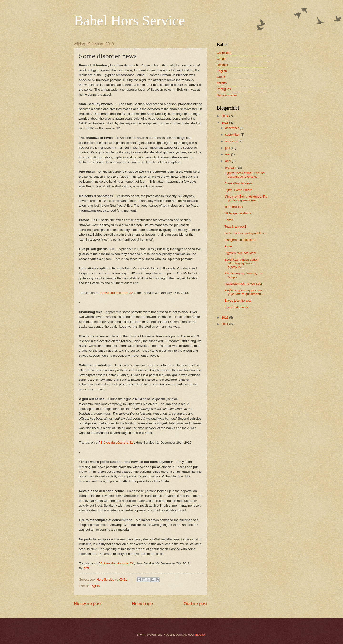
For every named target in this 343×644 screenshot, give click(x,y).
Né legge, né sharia (238, 213)
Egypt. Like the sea (237, 301)
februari (231, 168)
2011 (225, 324)
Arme (228, 246)
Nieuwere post (88, 604)
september (233, 134)
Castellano (224, 53)
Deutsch (222, 65)
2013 (225, 123)
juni (228, 148)
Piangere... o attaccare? (241, 240)
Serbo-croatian (227, 95)
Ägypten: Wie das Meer (240, 253)
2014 (225, 116)
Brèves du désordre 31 (117, 443)
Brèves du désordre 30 (117, 563)
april (228, 161)
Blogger (201, 635)
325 (86, 568)
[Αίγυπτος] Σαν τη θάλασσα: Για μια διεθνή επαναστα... (246, 198)
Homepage (142, 604)
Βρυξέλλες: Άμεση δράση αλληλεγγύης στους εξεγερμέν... (241, 263)
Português (224, 89)
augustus (232, 141)
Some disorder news (238, 183)
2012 (225, 317)
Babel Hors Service (129, 20)
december (232, 128)
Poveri (229, 220)
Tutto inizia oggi (235, 226)
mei (228, 154)
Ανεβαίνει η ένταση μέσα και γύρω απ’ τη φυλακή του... (244, 292)
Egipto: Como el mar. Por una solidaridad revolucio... (245, 175)
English (95, 586)
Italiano (222, 83)
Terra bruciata (234, 207)
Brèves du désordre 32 (117, 293)
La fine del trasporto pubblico (244, 233)
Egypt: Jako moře (236, 307)
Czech (221, 59)
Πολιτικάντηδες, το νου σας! (243, 284)
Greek (221, 77)
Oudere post (195, 604)
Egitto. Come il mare (238, 190)
